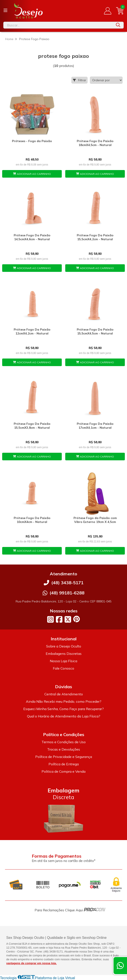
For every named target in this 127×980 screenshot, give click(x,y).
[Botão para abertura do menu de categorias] (5, 10)
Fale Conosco (63, 668)
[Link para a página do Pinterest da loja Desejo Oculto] (77, 619)
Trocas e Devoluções (64, 749)
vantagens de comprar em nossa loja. (32, 963)
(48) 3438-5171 (67, 583)
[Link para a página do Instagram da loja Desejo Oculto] (50, 619)
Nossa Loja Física (63, 661)
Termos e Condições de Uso (64, 742)
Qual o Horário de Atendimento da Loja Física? (64, 716)
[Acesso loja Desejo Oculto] (108, 11)
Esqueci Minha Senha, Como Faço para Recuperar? (63, 709)
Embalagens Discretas (64, 654)
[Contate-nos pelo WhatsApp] (120, 966)
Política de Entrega (64, 764)
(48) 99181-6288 (67, 593)
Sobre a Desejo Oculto (64, 646)
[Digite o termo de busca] (58, 25)
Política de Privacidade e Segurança (64, 757)
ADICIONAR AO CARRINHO (32, 174)
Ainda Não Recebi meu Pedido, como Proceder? (64, 701)
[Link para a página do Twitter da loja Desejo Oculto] (68, 619)
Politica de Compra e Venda (63, 771)
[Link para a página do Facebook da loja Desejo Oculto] (59, 619)
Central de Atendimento (64, 694)
